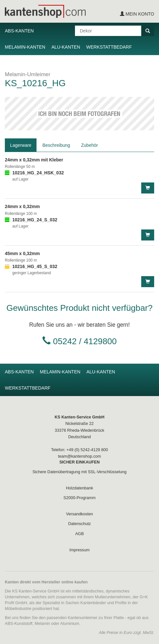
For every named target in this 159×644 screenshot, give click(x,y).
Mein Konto (137, 14)
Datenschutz (79, 524)
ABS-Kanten (19, 31)
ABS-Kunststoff (19, 624)
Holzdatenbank (79, 488)
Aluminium (70, 624)
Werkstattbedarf (109, 47)
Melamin (42, 624)
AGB (80, 534)
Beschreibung (56, 145)
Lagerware (21, 145)
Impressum (79, 550)
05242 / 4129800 (85, 341)
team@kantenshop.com (79, 456)
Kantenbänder (93, 603)
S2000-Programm (79, 498)
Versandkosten (79, 514)
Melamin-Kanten (25, 47)
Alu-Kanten (66, 47)
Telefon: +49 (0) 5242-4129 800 (79, 450)
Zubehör (90, 145)
